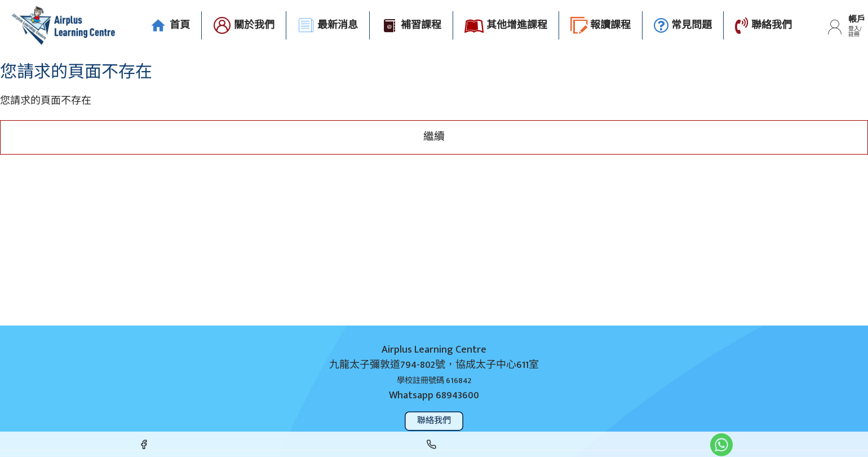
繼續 (434, 137)
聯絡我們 (434, 421)
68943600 (457, 396)
